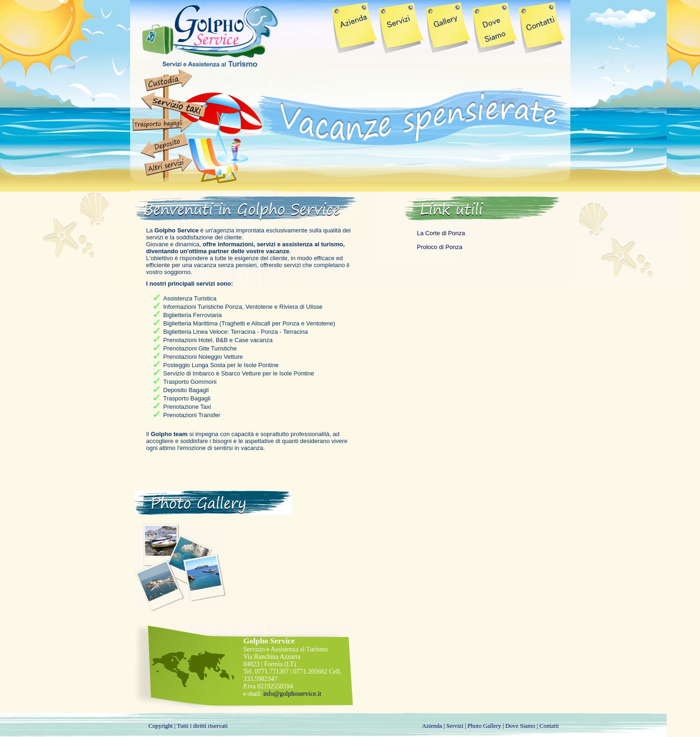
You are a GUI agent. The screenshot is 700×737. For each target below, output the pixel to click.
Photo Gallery (484, 726)
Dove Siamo (521, 726)
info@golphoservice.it (292, 694)
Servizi (455, 726)
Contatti (549, 726)
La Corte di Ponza (441, 233)
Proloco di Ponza (440, 247)
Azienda (432, 726)
